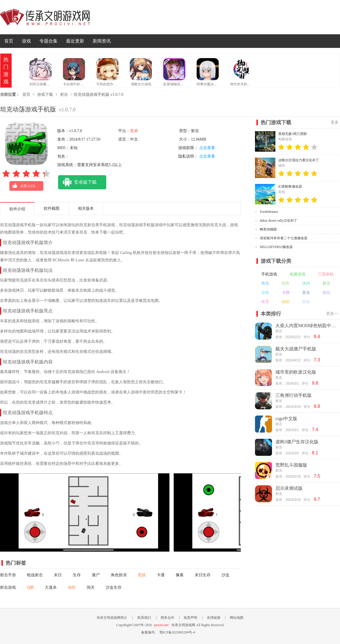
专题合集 (48, 41)
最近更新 (75, 41)
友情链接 (214, 618)
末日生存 (203, 575)
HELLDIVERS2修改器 (276, 247)
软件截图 (52, 208)
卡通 (161, 575)
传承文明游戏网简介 (112, 618)
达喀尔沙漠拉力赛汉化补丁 (299, 160)
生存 (77, 575)
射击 (64, 95)
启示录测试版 (289, 488)
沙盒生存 (114, 587)
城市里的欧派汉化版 (296, 372)
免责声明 (190, 618)
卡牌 (286, 293)
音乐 (306, 293)
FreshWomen (269, 212)
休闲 (306, 283)
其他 (306, 302)
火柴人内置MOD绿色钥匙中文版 (307, 326)
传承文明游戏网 (45, 17)
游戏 (26, 41)
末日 (58, 575)
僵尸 (96, 575)
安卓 (134, 131)
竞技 (142, 575)
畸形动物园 (268, 229)
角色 (265, 283)
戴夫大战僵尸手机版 (296, 349)
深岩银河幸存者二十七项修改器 (284, 238)
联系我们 (144, 618)
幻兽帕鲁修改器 (290, 187)
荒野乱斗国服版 (291, 465)
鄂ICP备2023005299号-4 (177, 632)
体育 (265, 302)
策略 (265, 293)
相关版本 (86, 208)
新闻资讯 (102, 41)
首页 (9, 41)
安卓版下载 (77, 182)
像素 (180, 575)
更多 (335, 122)
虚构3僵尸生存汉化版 (297, 442)
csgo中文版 (286, 419)
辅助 (286, 302)
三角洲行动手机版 (294, 395)
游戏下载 (45, 95)
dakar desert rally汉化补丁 (278, 221)
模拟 (326, 293)
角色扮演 (119, 575)
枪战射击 (35, 575)
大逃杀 (51, 587)
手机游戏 (269, 274)
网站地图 (237, 618)
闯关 (91, 587)
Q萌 (30, 587)
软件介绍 (17, 209)
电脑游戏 (297, 274)
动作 (72, 587)
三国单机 (326, 274)
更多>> (332, 314)
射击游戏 (8, 587)
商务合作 (167, 618)
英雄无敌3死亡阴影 (293, 134)
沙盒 (226, 575)
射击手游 (8, 575)
